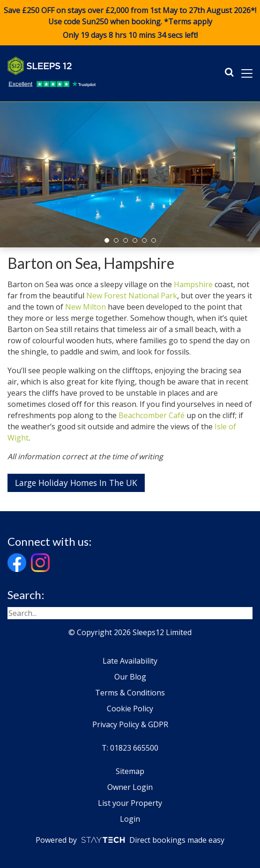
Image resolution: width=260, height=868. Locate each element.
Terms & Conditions (130, 693)
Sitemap (130, 771)
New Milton (85, 307)
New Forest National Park (132, 296)
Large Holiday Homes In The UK (76, 483)
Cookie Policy (130, 709)
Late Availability (130, 661)
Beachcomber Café (152, 415)
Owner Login (130, 787)
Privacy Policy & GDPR (130, 724)
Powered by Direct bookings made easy (130, 840)
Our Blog (130, 677)
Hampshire (193, 284)
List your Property (130, 803)
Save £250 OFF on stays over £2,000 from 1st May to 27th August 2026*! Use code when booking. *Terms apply (130, 23)
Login (130, 819)
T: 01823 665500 (130, 748)
